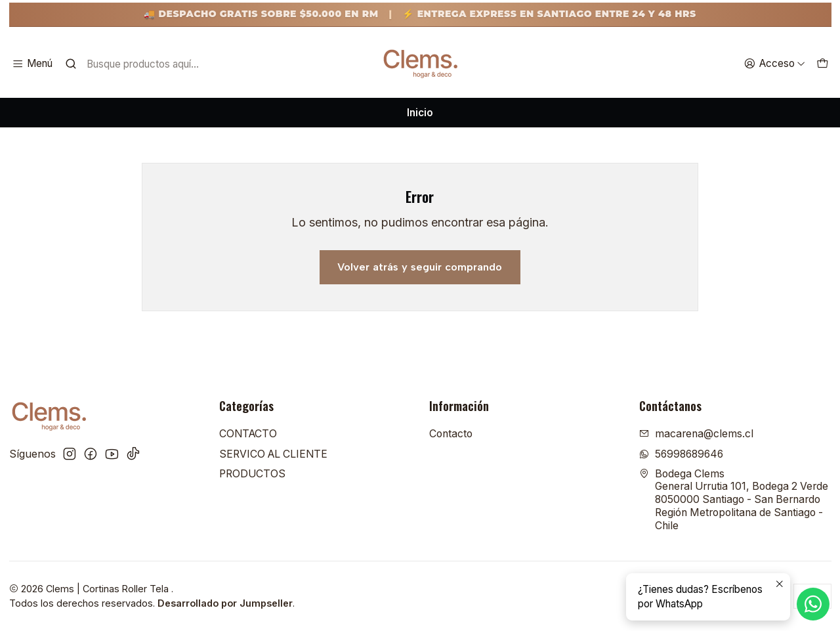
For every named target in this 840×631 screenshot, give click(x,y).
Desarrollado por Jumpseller (225, 603)
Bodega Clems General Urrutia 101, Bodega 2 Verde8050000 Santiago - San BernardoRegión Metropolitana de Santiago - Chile (734, 500)
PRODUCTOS (252, 474)
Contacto (451, 434)
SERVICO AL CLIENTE (273, 454)
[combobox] (148, 64)
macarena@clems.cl (696, 434)
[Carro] (822, 64)
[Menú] (32, 64)
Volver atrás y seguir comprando (420, 267)
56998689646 (681, 454)
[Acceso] (774, 64)
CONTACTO (248, 434)
